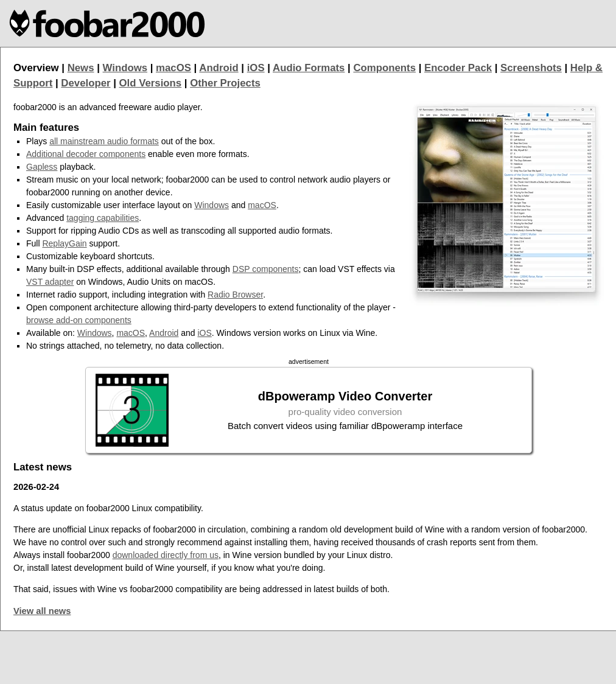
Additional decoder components (86, 154)
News (81, 68)
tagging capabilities (103, 218)
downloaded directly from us (166, 555)
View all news (42, 611)
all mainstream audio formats (104, 141)
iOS (256, 68)
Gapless (42, 167)
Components (384, 68)
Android (219, 68)
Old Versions (151, 83)
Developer (86, 83)
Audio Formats (309, 68)
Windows (125, 68)
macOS (173, 68)
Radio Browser (235, 295)
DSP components (266, 269)
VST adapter (50, 282)
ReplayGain (64, 243)
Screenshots (531, 68)
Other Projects (225, 83)
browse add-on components (79, 320)
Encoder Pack (458, 68)
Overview (36, 68)
